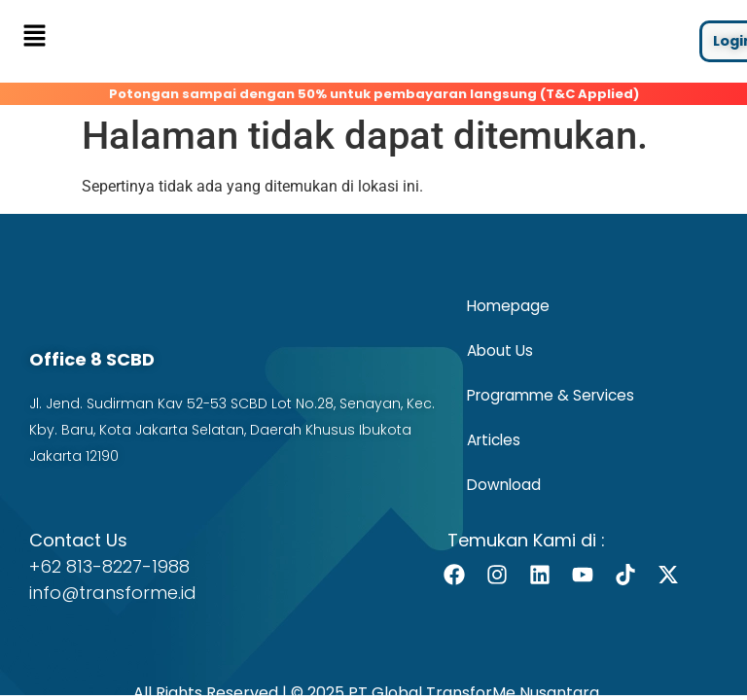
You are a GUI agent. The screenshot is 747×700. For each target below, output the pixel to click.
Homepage (508, 304)
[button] (34, 37)
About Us (500, 349)
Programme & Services (551, 393)
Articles (494, 438)
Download (504, 483)
